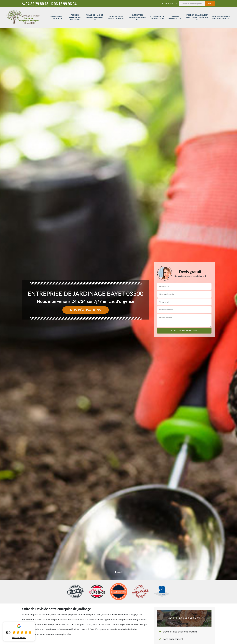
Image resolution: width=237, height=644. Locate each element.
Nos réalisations (86, 310)
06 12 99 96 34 (64, 4)
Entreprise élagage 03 (56, 17)
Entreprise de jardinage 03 (157, 17)
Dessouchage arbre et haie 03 (116, 17)
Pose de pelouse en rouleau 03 (75, 17)
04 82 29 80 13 (35, 4)
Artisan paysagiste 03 (175, 17)
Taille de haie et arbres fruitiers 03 (95, 17)
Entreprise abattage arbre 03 (137, 17)
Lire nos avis (19, 638)
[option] (118, 322)
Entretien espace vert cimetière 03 (221, 17)
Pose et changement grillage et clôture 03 (197, 17)
